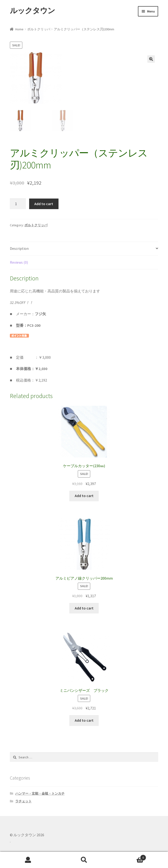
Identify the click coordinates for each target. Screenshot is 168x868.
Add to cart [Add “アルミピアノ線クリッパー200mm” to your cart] (84, 608)
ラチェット (23, 801)
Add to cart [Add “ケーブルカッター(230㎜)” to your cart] (84, 496)
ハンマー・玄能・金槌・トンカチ (40, 793)
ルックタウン (32, 11)
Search (84, 860)
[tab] (84, 249)
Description (19, 248)
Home (19, 29)
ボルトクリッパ (39, 29)
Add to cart (44, 204)
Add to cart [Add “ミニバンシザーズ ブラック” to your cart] (84, 720)
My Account (28, 860)
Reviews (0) (19, 262)
